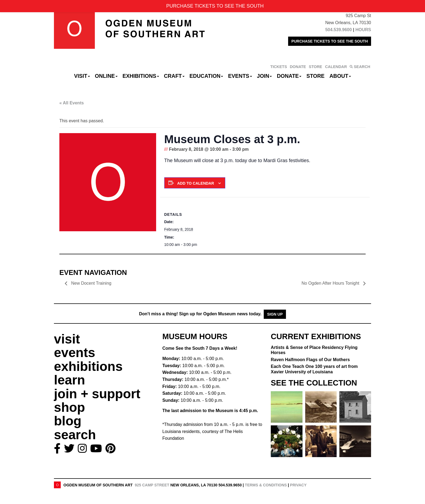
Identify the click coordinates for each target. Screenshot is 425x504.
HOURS (363, 30)
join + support (97, 394)
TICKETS (279, 67)
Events (240, 76)
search (75, 435)
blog (68, 421)
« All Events (72, 103)
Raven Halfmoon (310, 360)
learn (70, 380)
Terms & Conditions (266, 485)
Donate (289, 76)
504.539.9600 (339, 30)
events (75, 353)
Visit (82, 76)
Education (206, 76)
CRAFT (174, 76)
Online (106, 76)
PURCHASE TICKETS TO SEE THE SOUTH (330, 41)
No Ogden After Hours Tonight (331, 283)
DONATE (298, 67)
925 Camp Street (152, 485)
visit (67, 339)
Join (265, 76)
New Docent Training (91, 283)
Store (316, 76)
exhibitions (88, 366)
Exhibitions (141, 76)
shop (70, 407)
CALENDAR (336, 67)
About (340, 76)
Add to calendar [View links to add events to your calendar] (196, 183)
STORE (315, 67)
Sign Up (275, 314)
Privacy (298, 485)
